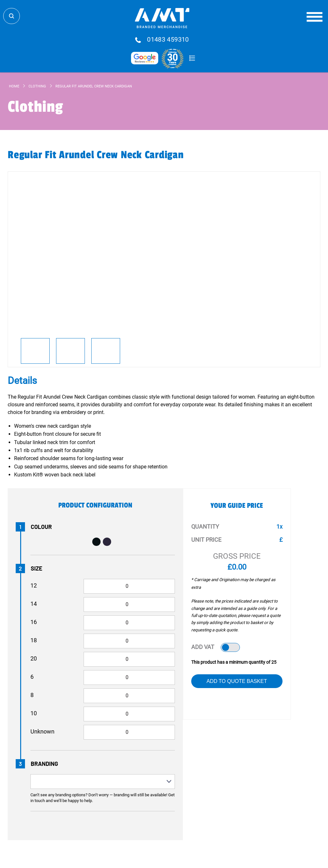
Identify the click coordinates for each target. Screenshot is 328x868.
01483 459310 (168, 40)
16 (34, 622)
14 (34, 604)
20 (34, 658)
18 (34, 640)
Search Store (12, 16)
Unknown (42, 731)
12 (34, 585)
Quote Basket (192, 58)
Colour (41, 527)
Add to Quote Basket (237, 681)
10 (34, 713)
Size (37, 568)
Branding (44, 764)
